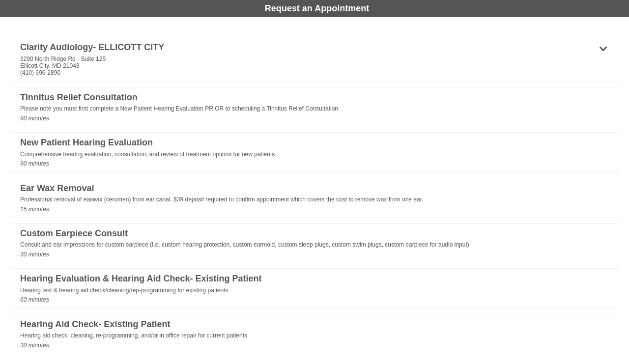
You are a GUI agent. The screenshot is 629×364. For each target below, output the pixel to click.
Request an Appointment (317, 8)
